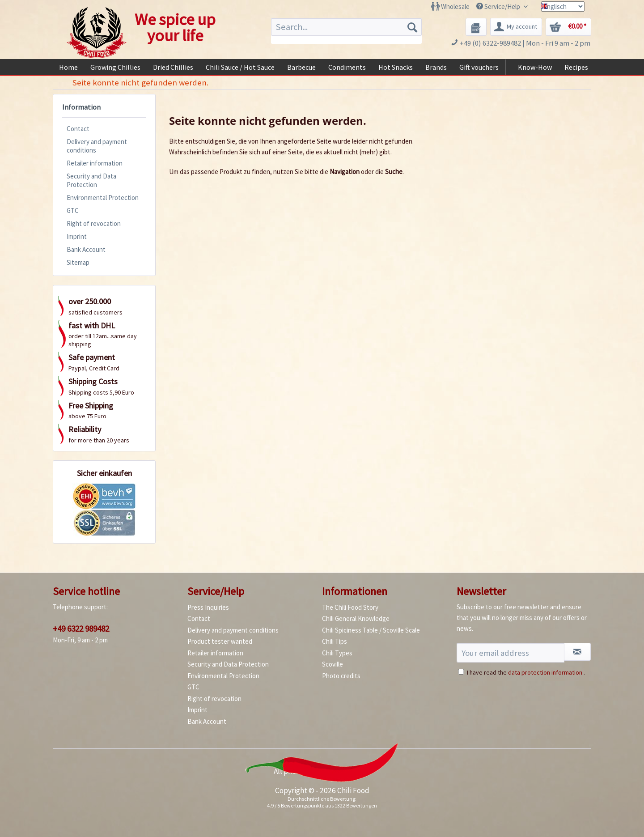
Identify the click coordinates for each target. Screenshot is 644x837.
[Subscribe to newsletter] (577, 652)
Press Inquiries (208, 607)
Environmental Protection (103, 198)
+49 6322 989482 (81, 629)
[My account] (516, 27)
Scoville (333, 664)
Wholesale (455, 6)
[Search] (412, 27)
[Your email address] (511, 653)
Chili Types (337, 653)
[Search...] (346, 27)
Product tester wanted (220, 641)
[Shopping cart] (568, 27)
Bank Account (86, 249)
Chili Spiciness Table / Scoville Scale (371, 630)
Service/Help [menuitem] (499, 6)
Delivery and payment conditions (97, 146)
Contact (78, 129)
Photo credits (341, 676)
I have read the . (526, 672)
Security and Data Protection (91, 180)
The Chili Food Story (350, 607)
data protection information (545, 672)
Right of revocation (94, 223)
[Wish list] (476, 27)
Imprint (77, 236)
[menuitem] (450, 6)
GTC (73, 210)
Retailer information (95, 163)
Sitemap (78, 262)
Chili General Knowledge (356, 618)
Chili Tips (335, 641)
